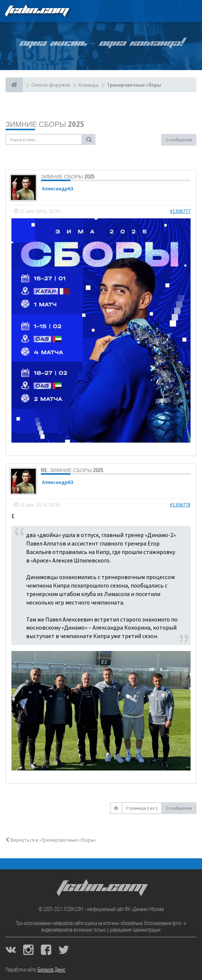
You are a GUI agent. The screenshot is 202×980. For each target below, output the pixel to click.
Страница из (142, 808)
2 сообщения (179, 140)
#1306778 (180, 505)
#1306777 (180, 211)
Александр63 (58, 188)
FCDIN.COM (36, 11)
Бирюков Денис (51, 970)
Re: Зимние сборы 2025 (72, 470)
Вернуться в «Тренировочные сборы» (51, 840)
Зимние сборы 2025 (45, 124)
